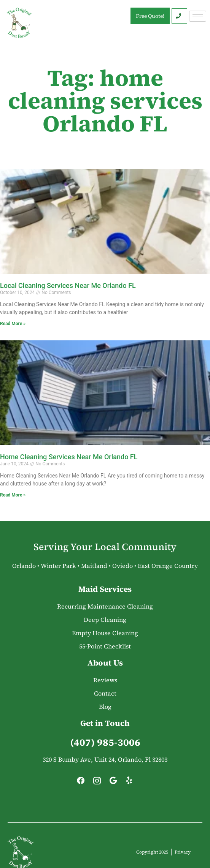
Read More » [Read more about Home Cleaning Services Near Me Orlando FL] (13, 495)
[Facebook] (81, 783)
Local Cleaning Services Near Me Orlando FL (68, 285)
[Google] (113, 783)
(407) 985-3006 (105, 742)
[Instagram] (97, 783)
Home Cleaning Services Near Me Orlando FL (69, 457)
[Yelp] (129, 783)
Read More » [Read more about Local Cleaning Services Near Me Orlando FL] (13, 324)
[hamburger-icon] (198, 16)
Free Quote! (150, 16)
